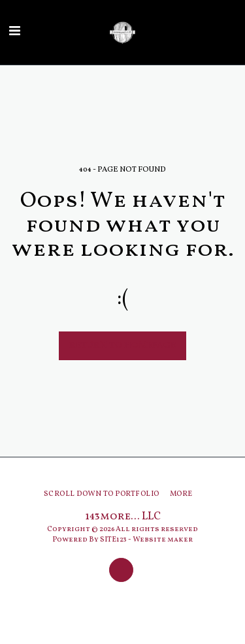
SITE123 (113, 540)
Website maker (163, 540)
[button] (14, 32)
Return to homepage (122, 345)
